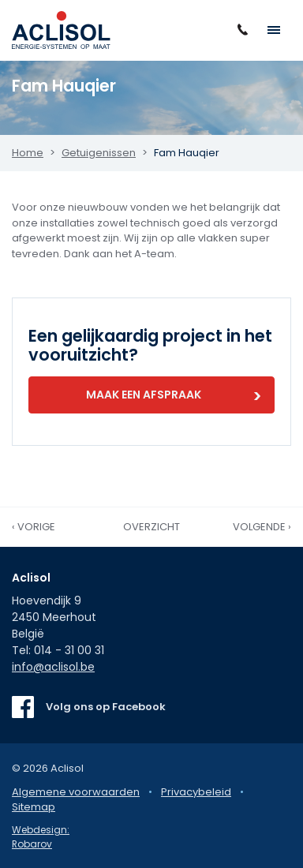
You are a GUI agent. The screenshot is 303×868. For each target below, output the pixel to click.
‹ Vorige (34, 527)
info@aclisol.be (53, 667)
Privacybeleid (196, 792)
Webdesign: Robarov (41, 837)
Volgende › (262, 527)
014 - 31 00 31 (69, 650)
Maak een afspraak (144, 395)
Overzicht (151, 527)
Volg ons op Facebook (106, 707)
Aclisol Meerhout (61, 30)
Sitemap (34, 807)
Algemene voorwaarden (76, 792)
